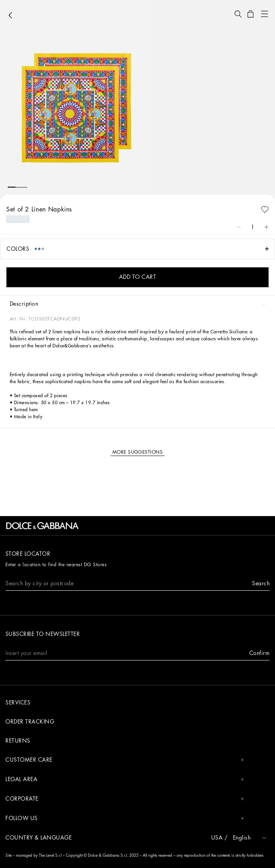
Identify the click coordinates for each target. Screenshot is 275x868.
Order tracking (30, 722)
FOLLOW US (125, 818)
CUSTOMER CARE (125, 760)
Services (18, 702)
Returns (18, 741)
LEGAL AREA (125, 779)
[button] (238, 14)
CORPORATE (125, 799)
